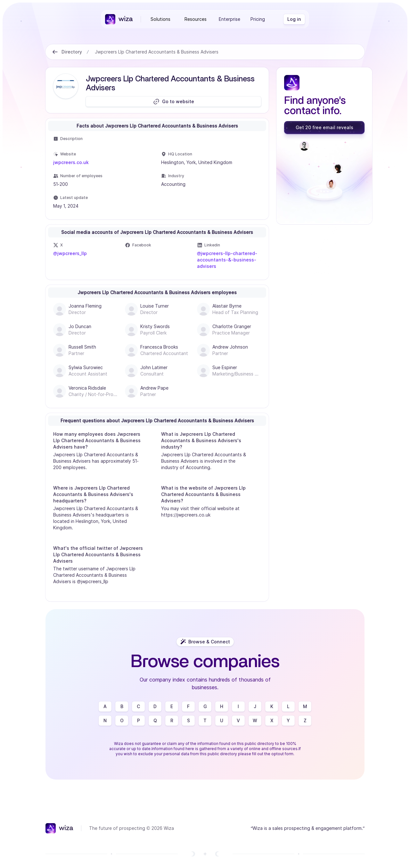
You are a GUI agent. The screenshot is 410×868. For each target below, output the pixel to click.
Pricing (258, 19)
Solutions (160, 19)
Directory (72, 52)
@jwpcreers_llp (70, 253)
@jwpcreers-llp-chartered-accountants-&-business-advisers (227, 260)
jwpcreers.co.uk (71, 162)
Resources (196, 19)
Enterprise (230, 19)
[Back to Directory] (55, 52)
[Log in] (294, 19)
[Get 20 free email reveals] (324, 128)
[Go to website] (173, 102)
